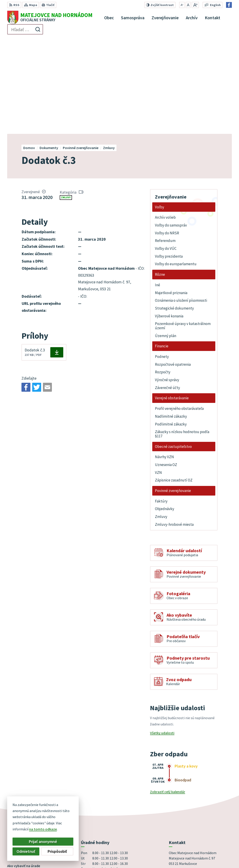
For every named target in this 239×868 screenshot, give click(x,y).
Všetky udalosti (162, 637)
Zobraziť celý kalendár (168, 696)
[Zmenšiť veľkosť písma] (182, 5)
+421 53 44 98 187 (182, 800)
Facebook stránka (183, 811)
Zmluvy (66, 102)
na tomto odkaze (43, 829)
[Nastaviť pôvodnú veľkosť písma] (188, 5)
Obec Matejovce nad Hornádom (137, 856)
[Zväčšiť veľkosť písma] (195, 5)
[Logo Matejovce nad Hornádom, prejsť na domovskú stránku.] (50, 17)
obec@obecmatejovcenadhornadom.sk (200, 806)
